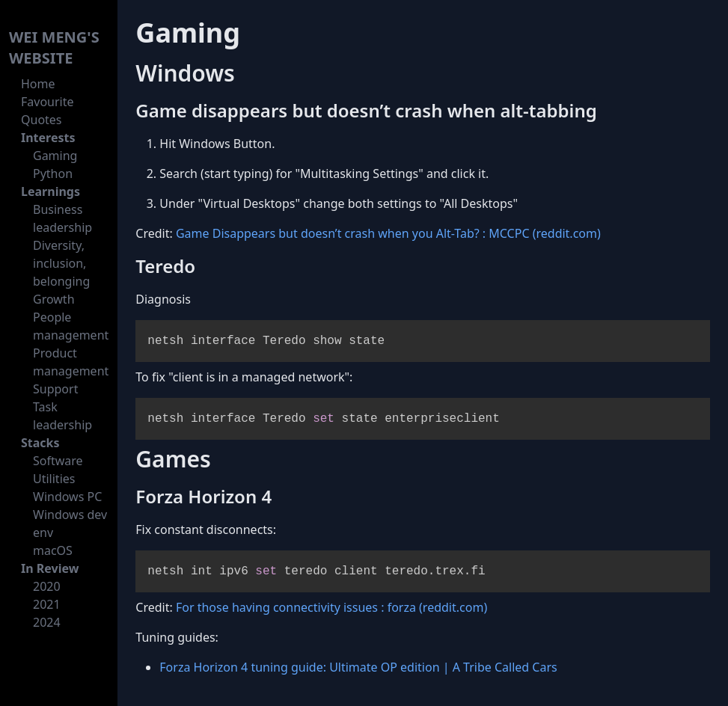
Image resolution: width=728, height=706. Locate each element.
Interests (48, 138)
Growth (54, 299)
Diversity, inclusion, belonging (61, 263)
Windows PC (67, 497)
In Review (50, 568)
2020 (47, 586)
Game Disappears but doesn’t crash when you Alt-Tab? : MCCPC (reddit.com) (388, 233)
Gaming (55, 156)
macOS (53, 550)
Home (38, 84)
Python (53, 174)
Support (55, 389)
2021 (47, 604)
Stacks (40, 443)
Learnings (51, 191)
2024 (47, 622)
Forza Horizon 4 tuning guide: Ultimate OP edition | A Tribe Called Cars (358, 667)
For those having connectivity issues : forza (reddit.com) (331, 607)
